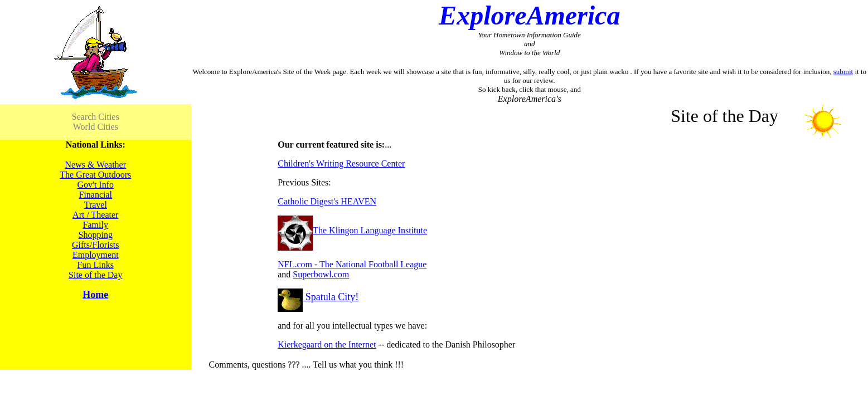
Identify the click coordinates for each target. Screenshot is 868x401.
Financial (95, 195)
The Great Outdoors (95, 175)
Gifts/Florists (95, 245)
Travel (96, 205)
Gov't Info (95, 185)
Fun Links (96, 265)
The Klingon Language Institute (352, 230)
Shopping (96, 235)
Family (96, 225)
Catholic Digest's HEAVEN (327, 201)
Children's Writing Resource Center (341, 163)
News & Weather (96, 165)
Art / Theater (95, 215)
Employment (96, 255)
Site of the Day (95, 275)
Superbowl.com (321, 274)
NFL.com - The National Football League (352, 264)
